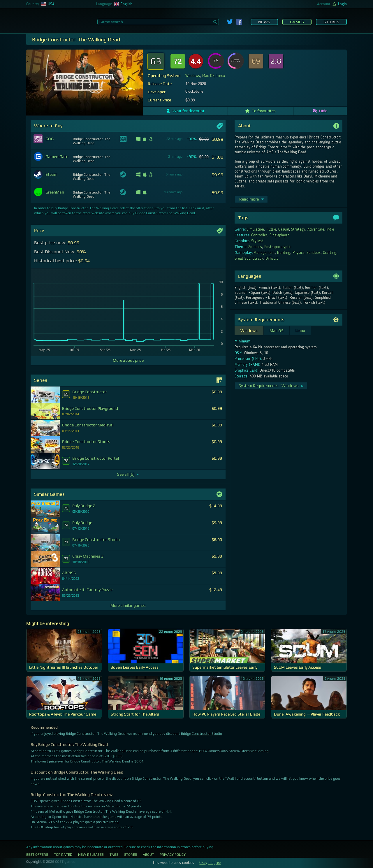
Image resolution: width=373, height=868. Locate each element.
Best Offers (37, 855)
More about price (128, 360)
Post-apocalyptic (278, 247)
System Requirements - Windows (271, 386)
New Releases (91, 855)
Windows (193, 76)
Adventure (316, 229)
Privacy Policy (173, 855)
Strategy (298, 229)
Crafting (330, 253)
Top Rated (63, 855)
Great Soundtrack (249, 259)
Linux (221, 76)
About (148, 855)
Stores (331, 22)
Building (284, 253)
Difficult (272, 259)
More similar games (128, 605)
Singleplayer (279, 235)
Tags (114, 855)
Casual (284, 229)
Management (264, 253)
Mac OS (208, 76)
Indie (330, 229)
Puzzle (271, 229)
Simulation (255, 229)
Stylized (257, 241)
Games (297, 22)
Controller (259, 235)
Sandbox (314, 253)
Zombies (255, 247)
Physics (299, 253)
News (264, 22)
